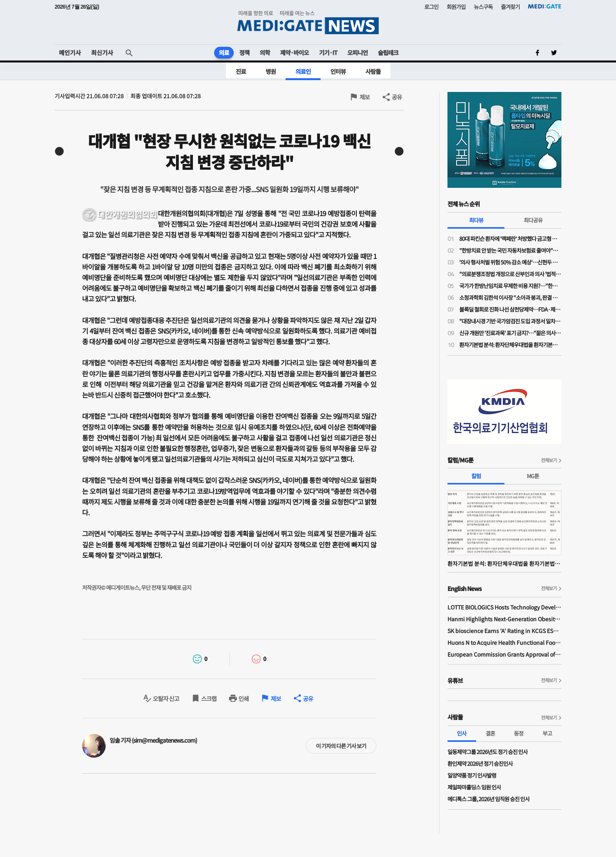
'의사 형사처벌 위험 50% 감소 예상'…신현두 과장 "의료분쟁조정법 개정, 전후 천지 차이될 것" (510, 262)
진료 (241, 71)
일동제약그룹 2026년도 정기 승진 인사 (488, 752)
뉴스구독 (483, 7)
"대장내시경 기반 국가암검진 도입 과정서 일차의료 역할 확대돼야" (510, 321)
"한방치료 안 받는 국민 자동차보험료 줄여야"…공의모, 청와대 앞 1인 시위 (510, 250)
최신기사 (102, 52)
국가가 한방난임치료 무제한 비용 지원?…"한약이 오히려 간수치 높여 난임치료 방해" (510, 286)
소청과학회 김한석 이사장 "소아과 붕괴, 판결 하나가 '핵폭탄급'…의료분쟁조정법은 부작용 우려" (510, 297)
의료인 (303, 71)
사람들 (373, 71)
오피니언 (357, 52)
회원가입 (456, 7)
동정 (519, 733)
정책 (244, 52)
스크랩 (209, 698)
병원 (271, 71)
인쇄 (244, 698)
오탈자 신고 (166, 698)
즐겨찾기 (510, 7)
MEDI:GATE (545, 6)
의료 (224, 52)
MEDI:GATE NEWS (308, 22)
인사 (462, 733)
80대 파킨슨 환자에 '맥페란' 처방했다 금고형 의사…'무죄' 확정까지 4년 (510, 239)
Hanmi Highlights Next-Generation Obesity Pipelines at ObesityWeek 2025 (504, 619)
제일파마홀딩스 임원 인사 (474, 787)
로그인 (431, 7)
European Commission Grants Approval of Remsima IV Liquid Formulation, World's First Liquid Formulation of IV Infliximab (504, 654)
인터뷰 (338, 71)
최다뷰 (476, 220)
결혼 (490, 733)
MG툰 (533, 476)
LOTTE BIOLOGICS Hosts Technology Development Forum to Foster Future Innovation (504, 607)
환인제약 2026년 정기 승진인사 (480, 763)
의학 (265, 52)
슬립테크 (388, 52)
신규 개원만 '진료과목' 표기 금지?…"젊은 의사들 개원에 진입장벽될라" (510, 333)
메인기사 (70, 52)
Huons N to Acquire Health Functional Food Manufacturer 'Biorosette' (504, 642)
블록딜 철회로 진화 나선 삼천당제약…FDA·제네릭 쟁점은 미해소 (510, 309)
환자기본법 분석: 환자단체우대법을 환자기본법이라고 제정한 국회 (510, 345)
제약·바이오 (294, 52)
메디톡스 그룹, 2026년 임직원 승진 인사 (489, 799)
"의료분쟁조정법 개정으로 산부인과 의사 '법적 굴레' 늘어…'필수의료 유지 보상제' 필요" (510, 274)
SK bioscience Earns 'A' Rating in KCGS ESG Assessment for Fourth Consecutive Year (504, 631)
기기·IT (328, 52)
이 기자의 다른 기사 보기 (341, 746)
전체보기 (549, 460)
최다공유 (533, 220)
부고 (547, 733)
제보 (365, 97)
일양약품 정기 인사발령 (472, 775)
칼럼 (476, 476)
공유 (397, 97)
